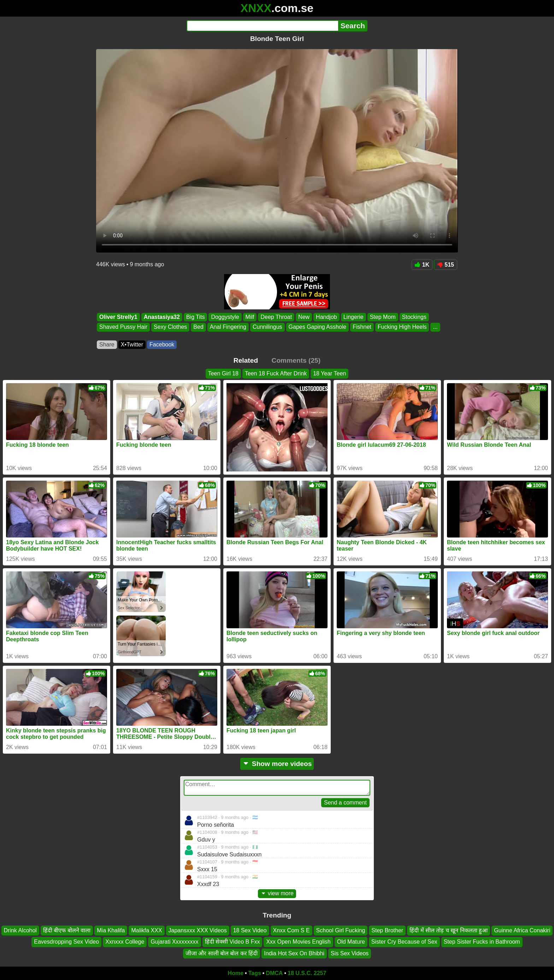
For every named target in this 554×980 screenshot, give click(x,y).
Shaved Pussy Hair (123, 327)
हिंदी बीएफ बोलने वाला (67, 930)
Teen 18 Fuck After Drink (276, 373)
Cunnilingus (267, 327)
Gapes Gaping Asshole (318, 327)
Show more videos (277, 764)
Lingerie (353, 317)
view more (277, 893)
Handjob (326, 317)
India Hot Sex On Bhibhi (294, 953)
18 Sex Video (250, 930)
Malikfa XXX (146, 930)
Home (236, 973)
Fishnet (362, 327)
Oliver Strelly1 (118, 317)
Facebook (162, 345)
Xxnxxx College (125, 942)
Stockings (414, 317)
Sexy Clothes (170, 327)
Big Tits (195, 317)
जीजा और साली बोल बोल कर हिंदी (222, 953)
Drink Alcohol (20, 930)
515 (446, 265)
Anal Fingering (228, 327)
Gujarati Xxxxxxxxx (174, 942)
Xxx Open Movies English (298, 942)
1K (422, 265)
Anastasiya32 (162, 317)
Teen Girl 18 (223, 373)
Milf (250, 317)
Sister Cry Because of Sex (404, 942)
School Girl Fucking (341, 930)
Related (246, 360)
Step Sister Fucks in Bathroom (482, 942)
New (304, 317)
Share (107, 345)
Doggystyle (225, 317)
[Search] (262, 26)
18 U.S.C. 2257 (307, 973)
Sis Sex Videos (350, 953)
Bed (198, 327)
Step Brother (387, 930)
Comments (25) (296, 360)
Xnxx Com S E (291, 930)
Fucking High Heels (402, 327)
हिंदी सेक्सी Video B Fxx (232, 942)
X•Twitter (132, 345)
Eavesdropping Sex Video (66, 942)
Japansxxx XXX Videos (198, 930)
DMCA (274, 973)
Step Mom (383, 317)
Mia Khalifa (111, 930)
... (435, 327)
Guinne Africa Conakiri (522, 930)
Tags (255, 973)
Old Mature (351, 942)
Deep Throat (276, 317)
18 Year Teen (329, 373)
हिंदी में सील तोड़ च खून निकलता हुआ (449, 930)
